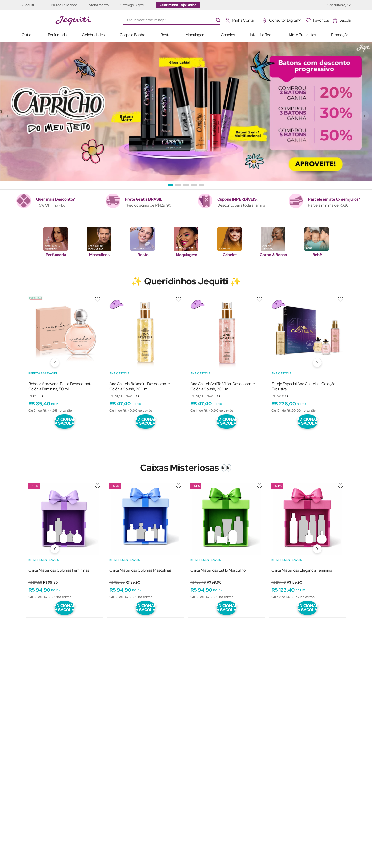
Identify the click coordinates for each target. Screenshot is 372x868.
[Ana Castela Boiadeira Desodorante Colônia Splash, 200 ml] (146, 358)
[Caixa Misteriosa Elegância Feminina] (307, 539)
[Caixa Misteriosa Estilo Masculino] (226, 539)
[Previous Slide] (7, 116)
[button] (33, 5)
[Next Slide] (365, 116)
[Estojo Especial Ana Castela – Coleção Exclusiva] (307, 358)
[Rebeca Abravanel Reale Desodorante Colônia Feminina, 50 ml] (65, 358)
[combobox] (174, 20)
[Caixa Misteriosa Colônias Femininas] (65, 539)
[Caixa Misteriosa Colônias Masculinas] (146, 539)
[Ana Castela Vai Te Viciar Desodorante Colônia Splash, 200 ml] (226, 358)
